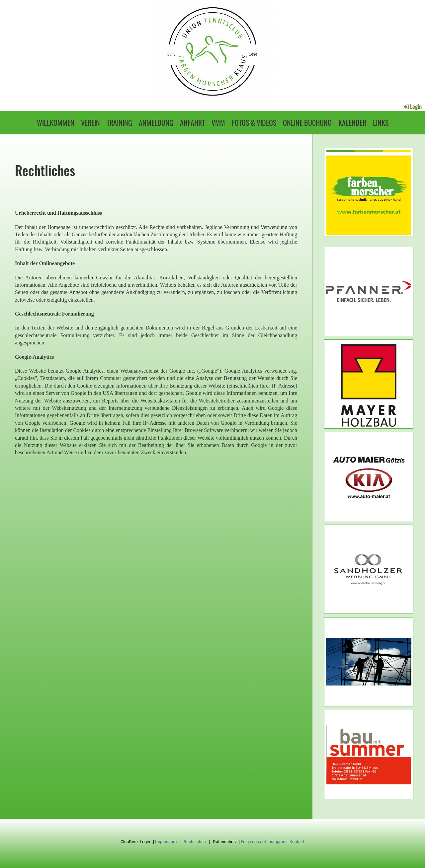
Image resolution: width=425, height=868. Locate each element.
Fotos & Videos (254, 122)
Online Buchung (307, 122)
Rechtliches (195, 842)
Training (119, 122)
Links (381, 122)
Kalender (352, 122)
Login (412, 107)
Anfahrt (192, 122)
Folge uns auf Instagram (264, 842)
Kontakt (297, 842)
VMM (218, 122)
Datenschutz (225, 842)
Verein (90, 122)
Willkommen (56, 122)
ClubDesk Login (135, 842)
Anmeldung (156, 122)
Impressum (166, 842)
